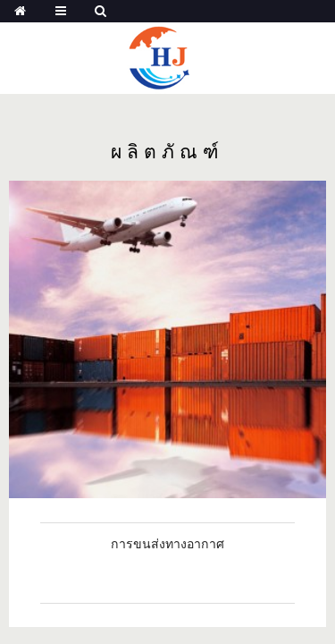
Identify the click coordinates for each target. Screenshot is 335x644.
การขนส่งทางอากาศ (167, 543)
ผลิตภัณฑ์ (167, 153)
